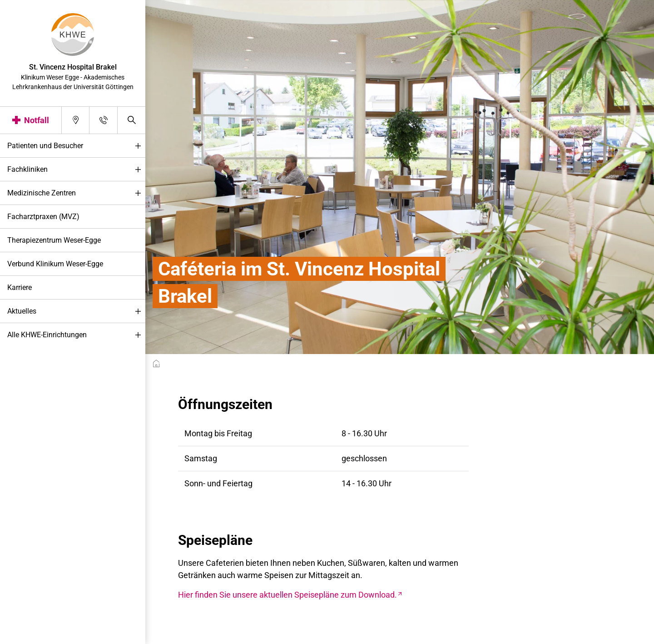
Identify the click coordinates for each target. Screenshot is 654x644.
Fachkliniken (76, 170)
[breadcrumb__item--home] (156, 364)
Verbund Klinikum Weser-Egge (55, 264)
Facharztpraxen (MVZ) (43, 217)
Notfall (37, 120)
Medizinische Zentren (76, 193)
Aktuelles (76, 312)
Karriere (20, 287)
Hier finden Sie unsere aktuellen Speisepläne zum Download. (287, 595)
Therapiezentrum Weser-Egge (54, 240)
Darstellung (35, 634)
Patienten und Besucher (76, 146)
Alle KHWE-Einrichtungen (76, 335)
